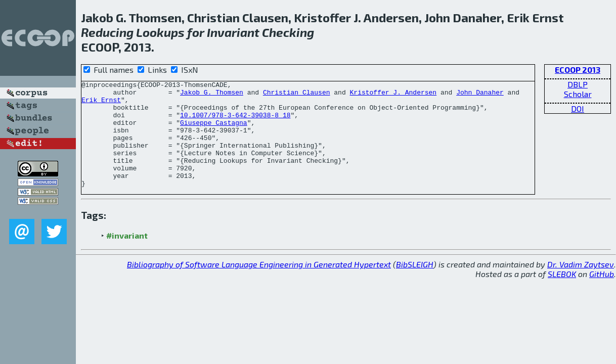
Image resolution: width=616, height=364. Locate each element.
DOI (578, 108)
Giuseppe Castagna (214, 131)
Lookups (160, 32)
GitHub (602, 295)
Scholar (578, 94)
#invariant (127, 257)
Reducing (107, 32)
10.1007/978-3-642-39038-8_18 (235, 122)
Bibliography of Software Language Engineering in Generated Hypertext (259, 285)
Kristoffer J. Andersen (393, 95)
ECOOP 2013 (578, 70)
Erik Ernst (101, 104)
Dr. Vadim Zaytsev (581, 285)
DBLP (578, 84)
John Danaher (480, 95)
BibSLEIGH (415, 285)
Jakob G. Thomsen (212, 95)
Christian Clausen (297, 95)
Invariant (233, 32)
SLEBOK (562, 295)
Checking (288, 32)
